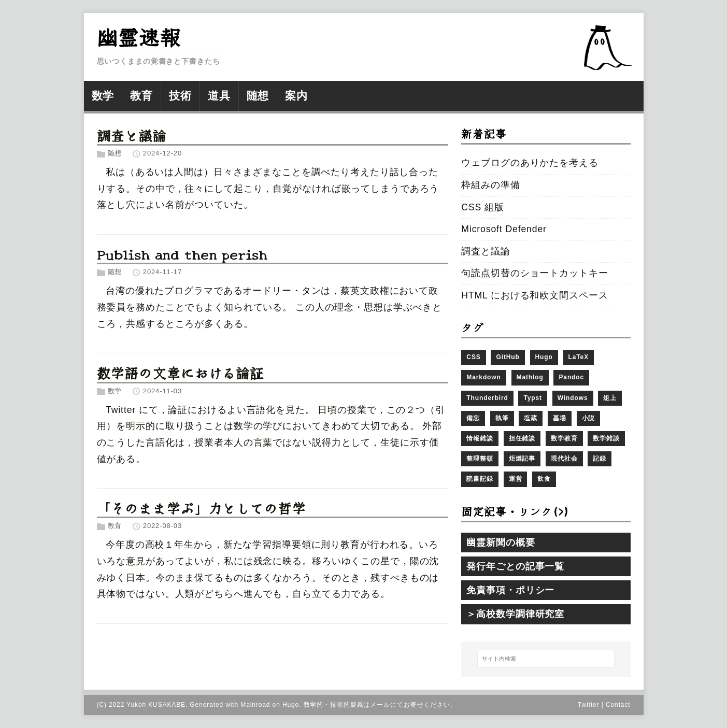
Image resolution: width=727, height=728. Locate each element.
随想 (115, 153)
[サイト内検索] (546, 659)
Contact (618, 705)
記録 (600, 459)
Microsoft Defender (504, 229)
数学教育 (564, 438)
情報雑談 (480, 438)
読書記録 (480, 479)
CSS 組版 (482, 207)
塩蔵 (531, 418)
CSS (473, 357)
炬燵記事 (522, 459)
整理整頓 (480, 459)
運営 (516, 479)
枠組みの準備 (490, 185)
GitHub (508, 357)
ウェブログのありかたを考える (530, 163)
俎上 (610, 398)
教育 (115, 526)
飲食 (544, 479)
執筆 (502, 418)
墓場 (560, 418)
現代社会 (564, 459)
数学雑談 (606, 438)
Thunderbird (487, 398)
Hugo (544, 357)
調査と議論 (132, 135)
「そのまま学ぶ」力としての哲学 (201, 508)
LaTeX (579, 357)
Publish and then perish (182, 254)
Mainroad (255, 705)
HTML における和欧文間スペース (534, 295)
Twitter (589, 705)
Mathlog (530, 377)
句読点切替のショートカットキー (534, 273)
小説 (589, 418)
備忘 (473, 418)
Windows (573, 398)
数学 (115, 391)
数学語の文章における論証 (181, 372)
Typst (533, 398)
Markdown (483, 377)
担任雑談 (522, 438)
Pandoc (571, 377)
